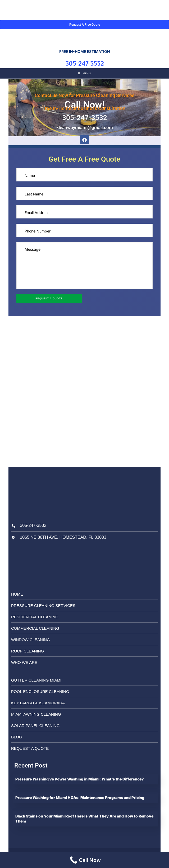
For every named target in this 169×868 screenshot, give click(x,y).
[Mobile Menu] (84, 73)
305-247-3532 (85, 63)
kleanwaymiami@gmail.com (85, 127)
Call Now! (85, 105)
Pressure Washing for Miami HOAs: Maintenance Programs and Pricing (80, 798)
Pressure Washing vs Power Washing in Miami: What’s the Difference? (80, 779)
